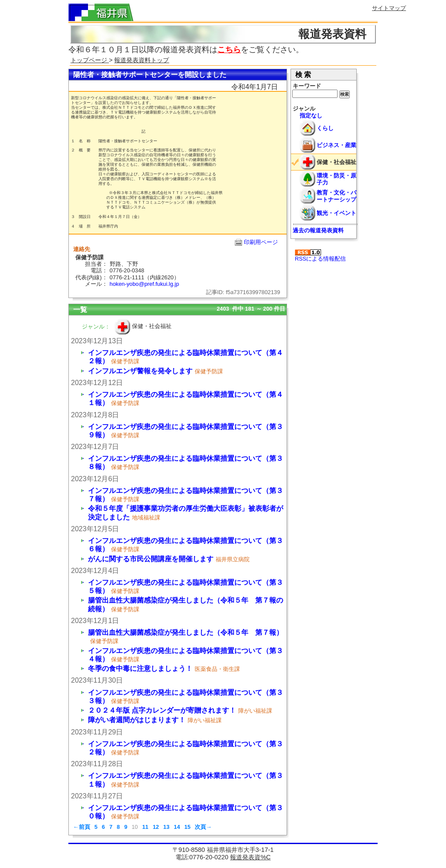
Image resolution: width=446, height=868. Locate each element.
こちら (229, 50)
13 (166, 827)
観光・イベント (336, 213)
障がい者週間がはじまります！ (137, 720)
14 (177, 827)
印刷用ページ (261, 242)
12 (156, 827)
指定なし (311, 116)
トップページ (90, 60)
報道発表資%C (250, 857)
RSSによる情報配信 (320, 256)
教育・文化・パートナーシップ (336, 196)
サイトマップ (389, 8)
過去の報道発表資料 (318, 230)
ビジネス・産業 (336, 145)
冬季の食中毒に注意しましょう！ (140, 669)
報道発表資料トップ (142, 60)
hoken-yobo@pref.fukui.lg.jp (145, 284)
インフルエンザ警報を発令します (140, 371)
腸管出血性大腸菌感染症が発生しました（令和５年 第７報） (186, 632)
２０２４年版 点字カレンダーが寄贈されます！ (162, 710)
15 (187, 827)
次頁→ (203, 827)
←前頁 (82, 827)
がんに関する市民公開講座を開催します (151, 559)
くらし (325, 128)
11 (145, 827)
